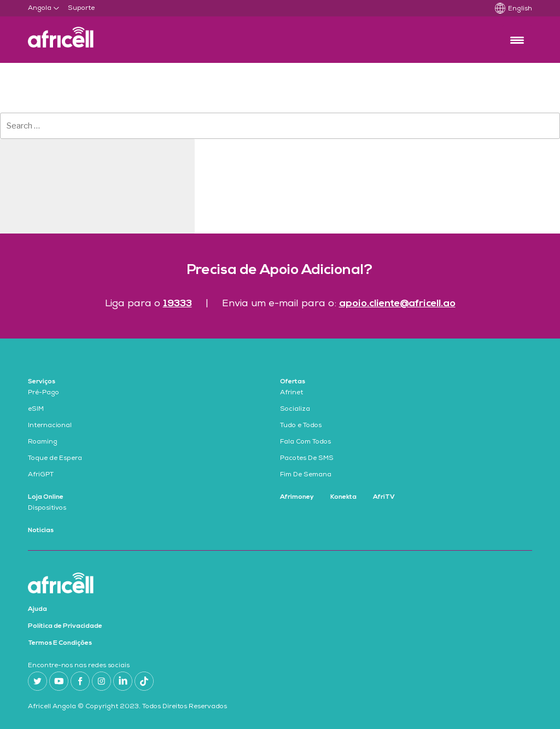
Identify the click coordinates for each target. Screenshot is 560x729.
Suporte (81, 9)
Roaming (43, 442)
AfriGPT (41, 475)
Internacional (50, 426)
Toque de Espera (55, 459)
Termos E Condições (60, 643)
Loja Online (46, 497)
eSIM (36, 410)
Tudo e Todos (301, 426)
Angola (40, 9)
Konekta (343, 497)
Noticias (41, 530)
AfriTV (384, 497)
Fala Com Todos (305, 442)
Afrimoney (297, 497)
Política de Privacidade (65, 626)
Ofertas (293, 382)
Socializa (295, 410)
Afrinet (291, 393)
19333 (177, 304)
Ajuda (37, 609)
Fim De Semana (306, 475)
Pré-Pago (43, 393)
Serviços (42, 382)
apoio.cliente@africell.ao (397, 304)
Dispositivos (47, 509)
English (520, 9)
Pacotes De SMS (307, 459)
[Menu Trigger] (517, 40)
